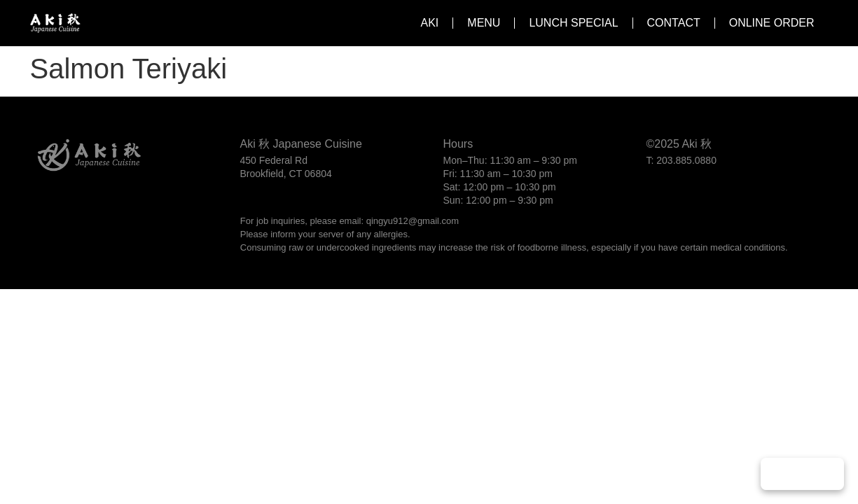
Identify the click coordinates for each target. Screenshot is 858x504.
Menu (484, 23)
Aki (430, 23)
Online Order (772, 23)
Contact (674, 23)
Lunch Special (573, 23)
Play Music (802, 474)
